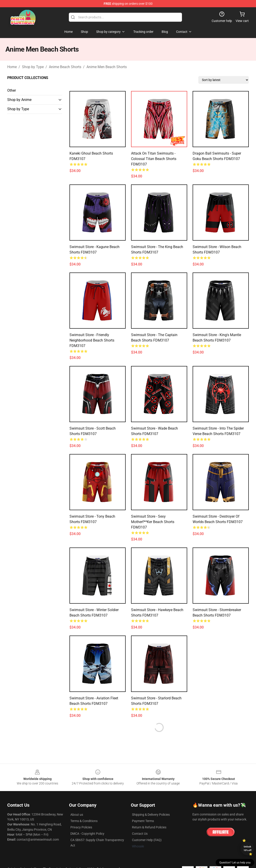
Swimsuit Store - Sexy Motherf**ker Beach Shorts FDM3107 (153, 522)
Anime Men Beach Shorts (107, 67)
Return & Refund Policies (149, 827)
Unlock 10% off (248, 848)
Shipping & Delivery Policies (151, 815)
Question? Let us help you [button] (235, 863)
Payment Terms (143, 821)
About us (77, 815)
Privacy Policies (81, 827)
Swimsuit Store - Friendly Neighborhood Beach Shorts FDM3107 (92, 340)
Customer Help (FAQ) (147, 840)
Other (12, 90)
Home (12, 67)
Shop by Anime (19, 100)
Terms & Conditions (84, 821)
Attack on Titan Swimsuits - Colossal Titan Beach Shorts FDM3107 (154, 159)
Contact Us (140, 834)
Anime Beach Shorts (65, 67)
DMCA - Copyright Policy (87, 834)
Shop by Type (33, 67)
